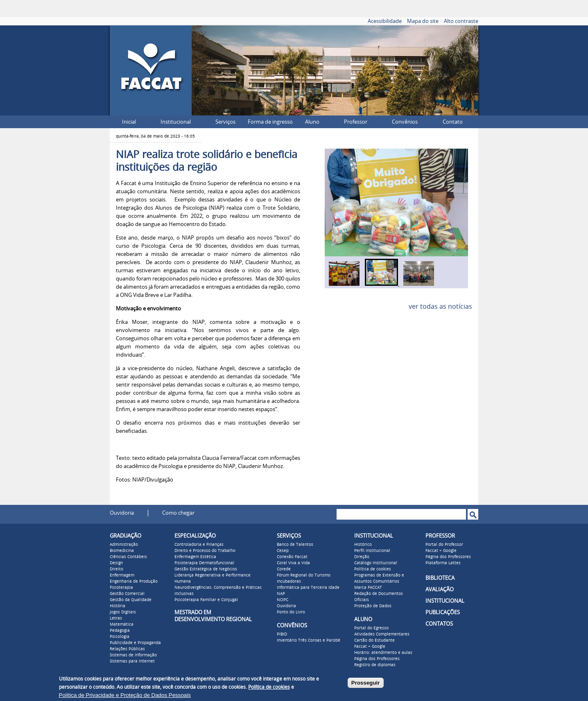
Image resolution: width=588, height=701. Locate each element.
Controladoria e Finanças (199, 545)
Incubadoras (289, 581)
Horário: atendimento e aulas (383, 653)
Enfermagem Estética (195, 557)
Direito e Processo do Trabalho (205, 551)
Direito (116, 569)
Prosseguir (366, 683)
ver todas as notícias (440, 306)
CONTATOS (439, 624)
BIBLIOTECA (440, 578)
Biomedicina (122, 551)
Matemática (122, 624)
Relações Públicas (127, 649)
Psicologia (120, 637)
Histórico (363, 545)
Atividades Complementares (382, 634)
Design (116, 563)
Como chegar (178, 513)
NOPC (283, 600)
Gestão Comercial (127, 594)
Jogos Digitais (123, 612)
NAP (281, 594)
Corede (284, 569)
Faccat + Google (370, 647)
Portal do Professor (444, 545)
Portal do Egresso (371, 628)
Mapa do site (423, 21)
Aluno (312, 122)
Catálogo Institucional (376, 563)
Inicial (129, 122)
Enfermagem (122, 575)
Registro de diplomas (375, 665)
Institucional (176, 122)
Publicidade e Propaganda (135, 643)
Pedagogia (120, 631)
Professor (356, 122)
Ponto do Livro (291, 612)
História (118, 606)
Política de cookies (373, 569)
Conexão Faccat (292, 557)
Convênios (405, 122)
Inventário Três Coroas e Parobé (309, 640)
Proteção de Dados (373, 606)
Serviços (225, 122)
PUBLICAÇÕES (443, 612)
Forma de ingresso (270, 122)
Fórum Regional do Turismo (304, 575)
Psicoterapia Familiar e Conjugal (206, 600)
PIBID (282, 634)
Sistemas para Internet (132, 661)
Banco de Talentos (295, 545)
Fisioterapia (121, 588)
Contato (453, 122)
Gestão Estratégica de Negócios (206, 569)
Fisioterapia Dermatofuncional (204, 563)
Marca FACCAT (368, 588)
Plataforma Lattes (443, 563)
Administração (124, 545)
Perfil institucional (372, 551)
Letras (116, 618)
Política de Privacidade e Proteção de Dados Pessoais (125, 695)
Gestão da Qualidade (131, 600)
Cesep (283, 551)
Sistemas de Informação (133, 655)
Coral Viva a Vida (293, 563)
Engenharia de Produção (134, 581)
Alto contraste (461, 21)
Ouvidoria (122, 513)
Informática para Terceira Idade (308, 588)
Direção (362, 557)
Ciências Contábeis (128, 557)
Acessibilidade (385, 21)
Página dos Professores (377, 659)
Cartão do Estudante (374, 640)
